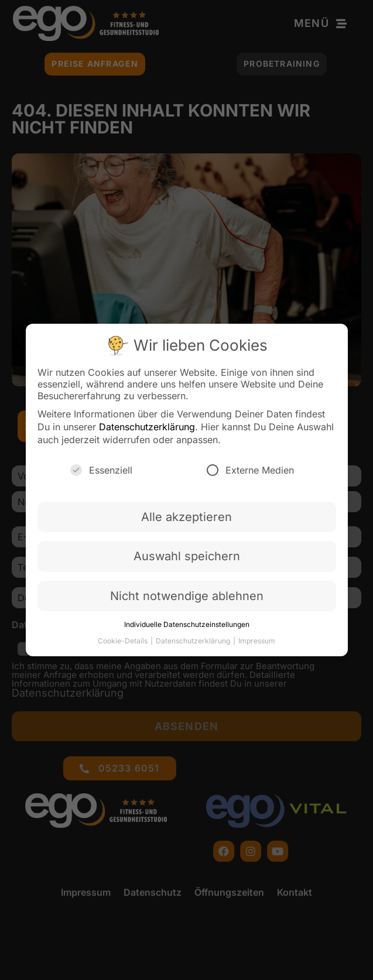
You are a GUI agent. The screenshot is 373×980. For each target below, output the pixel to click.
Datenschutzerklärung (147, 430)
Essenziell (101, 474)
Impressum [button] (257, 644)
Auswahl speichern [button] (187, 560)
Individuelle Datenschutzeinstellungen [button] (187, 628)
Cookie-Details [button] (124, 644)
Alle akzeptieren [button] (186, 520)
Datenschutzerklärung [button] (194, 644)
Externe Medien (250, 474)
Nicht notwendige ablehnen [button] (187, 599)
